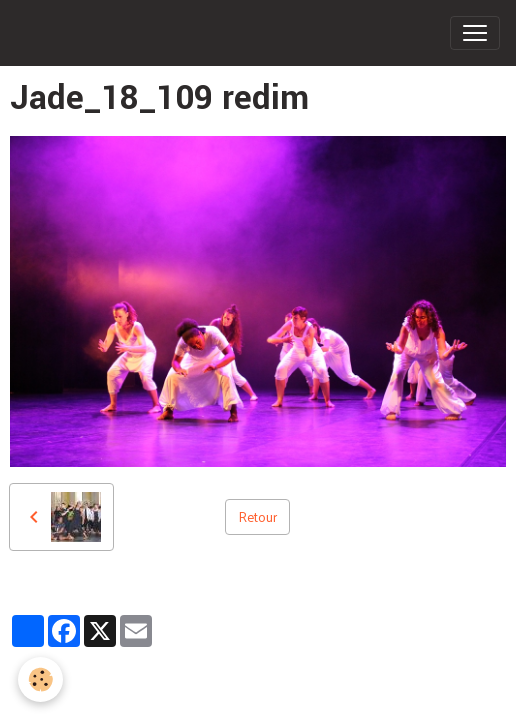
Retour (257, 516)
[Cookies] (40, 679)
